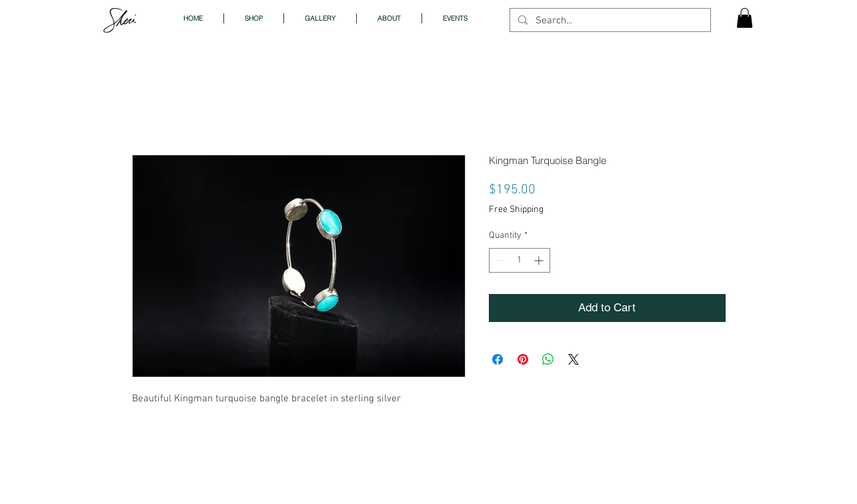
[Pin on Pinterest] (523, 359)
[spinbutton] (520, 260)
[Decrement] (499, 260)
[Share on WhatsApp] (548, 359)
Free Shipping (516, 210)
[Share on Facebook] (498, 359)
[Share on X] (574, 359)
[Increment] (540, 260)
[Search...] (609, 21)
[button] (745, 18)
